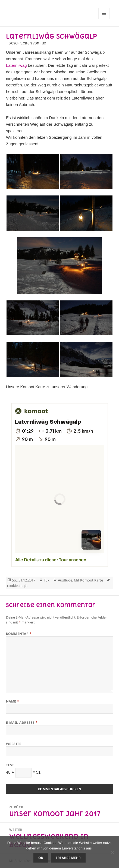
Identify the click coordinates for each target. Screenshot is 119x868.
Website (14, 744)
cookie (12, 586)
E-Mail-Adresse (22, 723)
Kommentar (19, 634)
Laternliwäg (16, 65)
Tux (47, 580)
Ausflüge (65, 580)
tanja (23, 586)
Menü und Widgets (104, 19)
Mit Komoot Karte (88, 580)
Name (13, 701)
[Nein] (112, 852)
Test (10, 765)
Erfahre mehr (68, 858)
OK (41, 858)
